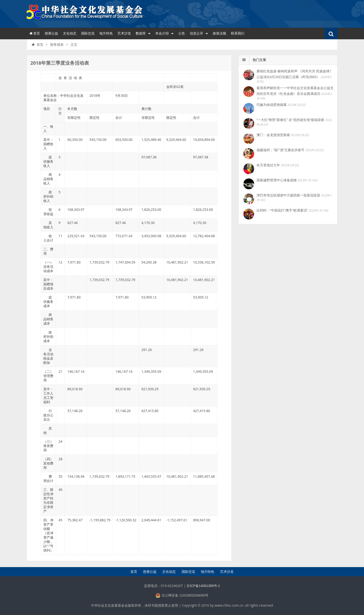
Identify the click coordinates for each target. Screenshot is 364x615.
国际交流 (88, 33)
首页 (34, 33)
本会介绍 (164, 33)
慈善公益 (51, 33)
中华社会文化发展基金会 (85, 13)
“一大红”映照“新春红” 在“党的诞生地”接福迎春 (291, 120)
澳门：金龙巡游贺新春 (273, 135)
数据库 (143, 33)
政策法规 (219, 33)
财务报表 (57, 45)
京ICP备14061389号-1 (203, 586)
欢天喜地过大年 (268, 165)
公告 (182, 33)
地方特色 (106, 33)
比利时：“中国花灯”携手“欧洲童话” (282, 210)
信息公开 (199, 33)
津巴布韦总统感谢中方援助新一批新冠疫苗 (288, 195)
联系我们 (238, 33)
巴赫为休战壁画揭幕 (272, 105)
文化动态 (70, 33)
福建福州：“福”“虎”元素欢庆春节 (281, 150)
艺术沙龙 (124, 33)
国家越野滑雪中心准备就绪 (277, 180)
